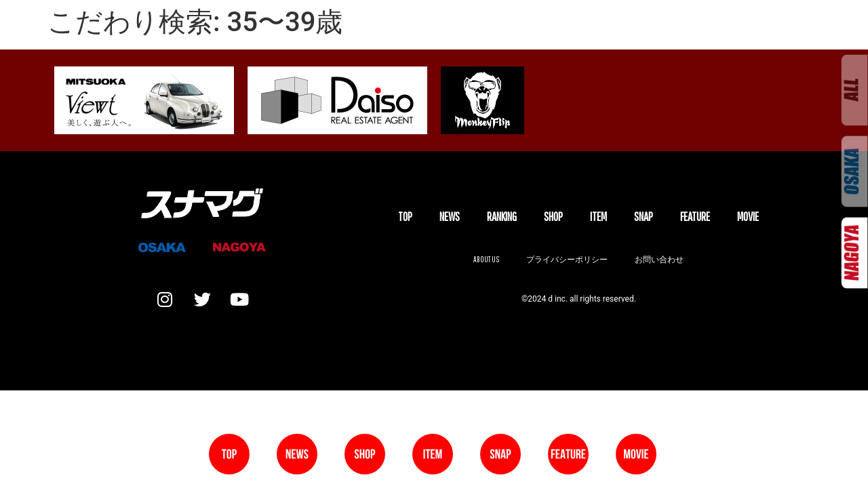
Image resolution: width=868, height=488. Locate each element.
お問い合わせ (659, 259)
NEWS (450, 217)
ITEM (598, 217)
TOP (405, 217)
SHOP (553, 217)
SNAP (644, 217)
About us (486, 259)
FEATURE (695, 217)
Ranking (502, 217)
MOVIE (748, 217)
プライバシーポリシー (567, 259)
